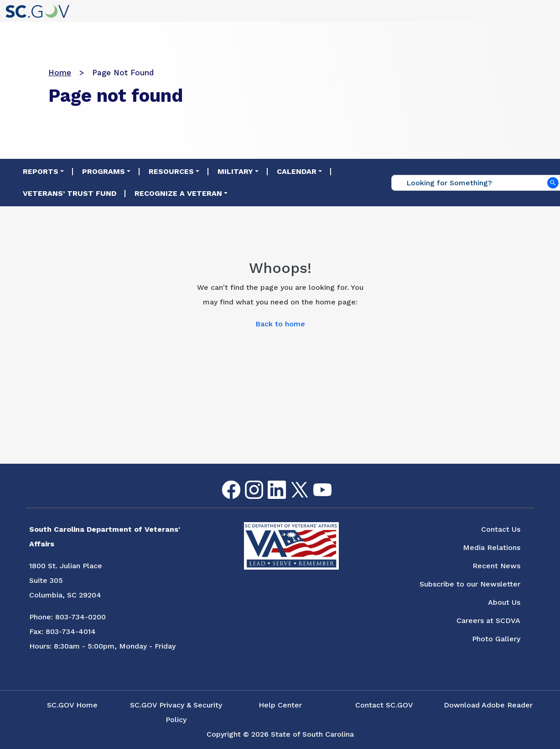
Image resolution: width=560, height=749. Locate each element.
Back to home (280, 324)
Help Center (280, 705)
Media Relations (492, 547)
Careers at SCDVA (488, 621)
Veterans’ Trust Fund (70, 193)
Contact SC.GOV (384, 705)
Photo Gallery (496, 639)
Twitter (292, 482)
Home (60, 73)
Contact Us (501, 529)
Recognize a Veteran (178, 193)
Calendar (297, 171)
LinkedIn (269, 481)
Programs (104, 171)
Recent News (496, 566)
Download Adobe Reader (488, 705)
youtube (315, 484)
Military (235, 171)
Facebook (224, 481)
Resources (171, 171)
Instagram (247, 481)
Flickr (337, 486)
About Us (504, 602)
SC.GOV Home (72, 705)
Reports (41, 171)
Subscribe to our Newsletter (470, 584)
